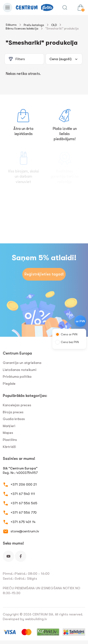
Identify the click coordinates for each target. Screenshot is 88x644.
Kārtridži (9, 447)
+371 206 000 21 (24, 484)
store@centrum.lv (25, 531)
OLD (54, 25)
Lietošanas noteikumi (20, 370)
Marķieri (9, 426)
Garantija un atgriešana (22, 363)
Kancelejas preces (17, 405)
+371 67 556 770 (24, 512)
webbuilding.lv (36, 619)
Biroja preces (13, 412)
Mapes (8, 433)
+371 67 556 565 (24, 503)
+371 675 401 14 (23, 522)
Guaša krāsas (14, 419)
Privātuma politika (17, 377)
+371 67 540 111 (23, 494)
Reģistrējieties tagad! (44, 274)
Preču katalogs (34, 25)
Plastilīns (10, 440)
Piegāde (9, 384)
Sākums (11, 25)
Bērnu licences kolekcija (22, 28)
